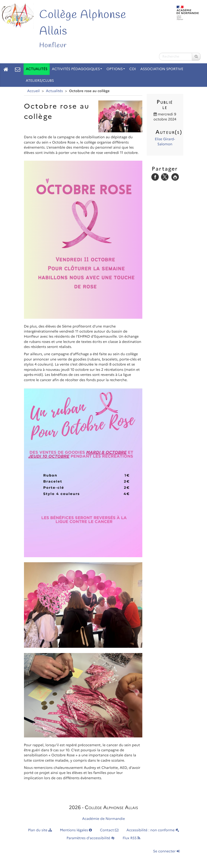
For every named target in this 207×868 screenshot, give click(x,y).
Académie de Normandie (103, 819)
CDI (133, 69)
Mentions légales (76, 830)
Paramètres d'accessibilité (91, 838)
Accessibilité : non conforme (153, 830)
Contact (109, 830)
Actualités (37, 69)
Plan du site (40, 830)
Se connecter (166, 851)
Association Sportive (162, 69)
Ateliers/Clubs (40, 81)
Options (116, 69)
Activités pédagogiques (77, 69)
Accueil (34, 91)
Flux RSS (131, 838)
